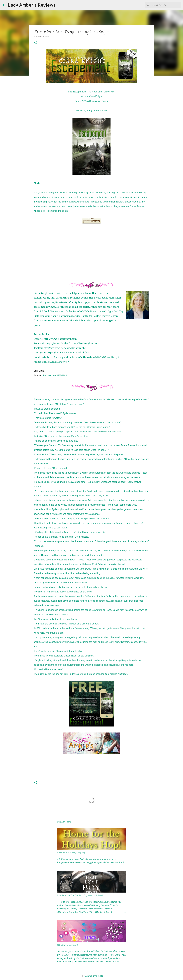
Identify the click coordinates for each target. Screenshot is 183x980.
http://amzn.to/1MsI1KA (55, 375)
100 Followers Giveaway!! (68, 945)
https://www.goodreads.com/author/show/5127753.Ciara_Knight (83, 357)
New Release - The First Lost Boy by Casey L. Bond (80, 896)
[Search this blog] (166, 5)
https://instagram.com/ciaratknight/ (68, 353)
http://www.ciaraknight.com (60, 339)
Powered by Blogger (92, 976)
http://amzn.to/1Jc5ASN (57, 362)
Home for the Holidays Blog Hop (71, 853)
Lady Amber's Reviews (32, 5)
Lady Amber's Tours (97, 111)
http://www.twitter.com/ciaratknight (64, 348)
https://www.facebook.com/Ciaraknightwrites (72, 343)
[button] (35, 43)
